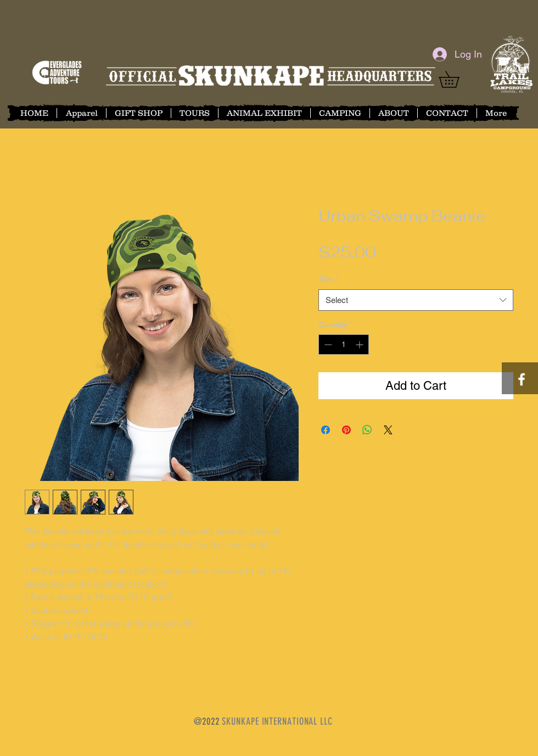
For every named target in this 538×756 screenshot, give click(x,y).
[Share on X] (388, 430)
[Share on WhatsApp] (367, 430)
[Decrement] (327, 345)
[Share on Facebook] (326, 430)
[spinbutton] (344, 345)
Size (328, 279)
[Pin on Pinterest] (346, 430)
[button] (457, 79)
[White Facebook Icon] (522, 379)
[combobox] (416, 300)
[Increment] (360, 345)
